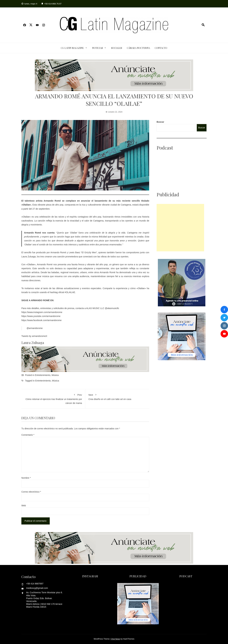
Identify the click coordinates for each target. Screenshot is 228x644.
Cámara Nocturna (138, 48)
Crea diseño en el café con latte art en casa (117, 396)
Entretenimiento (43, 375)
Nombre (26, 478)
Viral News (116, 639)
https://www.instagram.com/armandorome (42, 312)
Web (24, 506)
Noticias (98, 48)
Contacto (161, 48)
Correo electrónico (31, 492)
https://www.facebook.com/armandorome (41, 320)
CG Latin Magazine (72, 48)
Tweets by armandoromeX (34, 336)
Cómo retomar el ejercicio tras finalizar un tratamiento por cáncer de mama (53, 398)
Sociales (117, 48)
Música (55, 375)
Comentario (28, 435)
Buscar (160, 122)
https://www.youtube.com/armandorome (41, 316)
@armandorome (35, 328)
